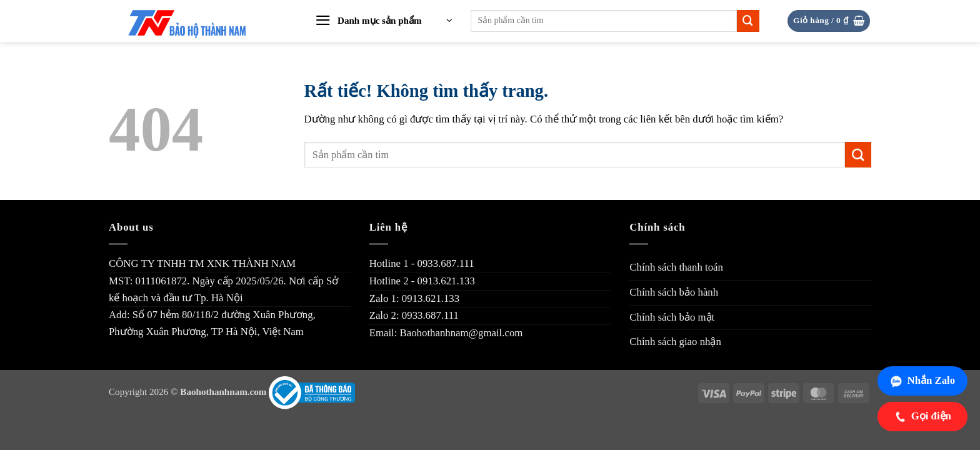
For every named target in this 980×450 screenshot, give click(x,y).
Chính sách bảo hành (674, 292)
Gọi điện (922, 416)
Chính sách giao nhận (675, 342)
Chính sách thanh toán (676, 267)
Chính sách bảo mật (672, 317)
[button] (384, 21)
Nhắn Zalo (922, 381)
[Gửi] (748, 21)
